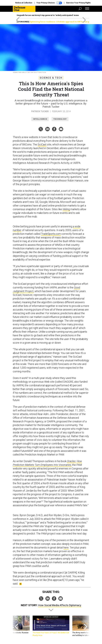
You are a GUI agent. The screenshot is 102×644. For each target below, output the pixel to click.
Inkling (66, 209)
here (66, 548)
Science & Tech (51, 78)
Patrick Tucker (40, 111)
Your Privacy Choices (49, 3)
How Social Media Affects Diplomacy (60, 605)
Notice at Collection (24, 3)
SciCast (42, 144)
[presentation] (16, 626)
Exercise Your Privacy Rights (78, 3)
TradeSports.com (51, 234)
